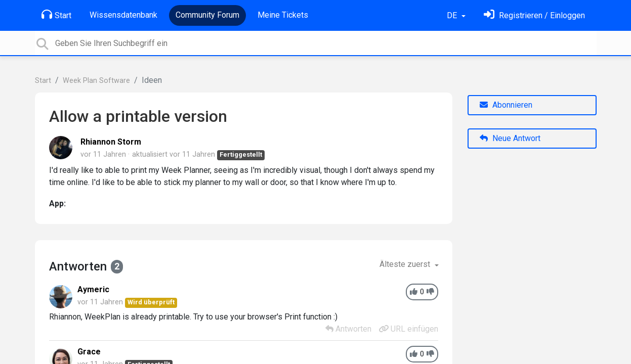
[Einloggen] (534, 15)
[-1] (430, 292)
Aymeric (93, 289)
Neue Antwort (510, 138)
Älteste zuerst (406, 264)
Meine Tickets (283, 15)
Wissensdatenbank (123, 15)
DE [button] (453, 15)
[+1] (414, 292)
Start (56, 15)
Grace (89, 352)
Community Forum (207, 15)
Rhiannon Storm (111, 142)
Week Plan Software (96, 81)
